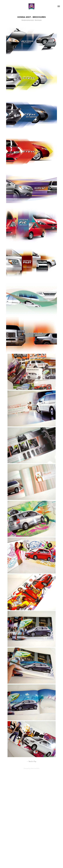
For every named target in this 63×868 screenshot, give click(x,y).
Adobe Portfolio (35, 769)
